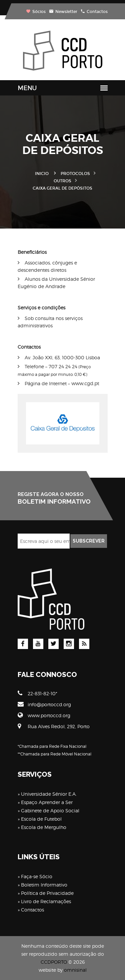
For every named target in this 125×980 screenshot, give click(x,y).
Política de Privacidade (47, 893)
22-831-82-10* (37, 693)
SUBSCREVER (89, 541)
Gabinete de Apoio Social (50, 811)
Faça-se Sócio (37, 876)
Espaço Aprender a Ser (47, 802)
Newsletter (63, 12)
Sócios (36, 12)
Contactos (94, 12)
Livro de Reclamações (46, 901)
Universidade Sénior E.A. (49, 794)
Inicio (42, 174)
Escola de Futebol (41, 819)
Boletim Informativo (44, 885)
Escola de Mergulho (44, 827)
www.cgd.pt (85, 383)
